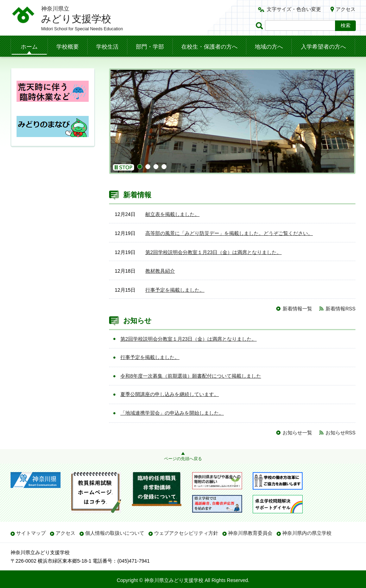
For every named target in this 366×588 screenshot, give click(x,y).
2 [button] (148, 167)
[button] (124, 167)
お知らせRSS (340, 433)
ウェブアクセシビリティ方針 (186, 533)
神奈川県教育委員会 (250, 533)
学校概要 (68, 47)
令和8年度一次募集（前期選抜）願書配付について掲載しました (191, 376)
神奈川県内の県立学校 (307, 533)
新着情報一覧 (297, 309)
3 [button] (156, 167)
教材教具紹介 (160, 271)
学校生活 (107, 47)
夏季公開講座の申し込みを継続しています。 (170, 394)
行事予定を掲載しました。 (175, 290)
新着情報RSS (340, 309)
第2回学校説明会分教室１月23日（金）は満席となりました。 (213, 252)
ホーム (29, 47)
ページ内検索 (260, 26)
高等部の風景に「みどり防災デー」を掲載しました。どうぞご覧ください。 (229, 233)
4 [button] (164, 167)
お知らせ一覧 (297, 433)
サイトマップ (31, 533)
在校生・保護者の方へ (209, 47)
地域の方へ (269, 47)
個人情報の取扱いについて (115, 533)
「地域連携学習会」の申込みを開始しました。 (172, 413)
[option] (232, 121)
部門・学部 (150, 47)
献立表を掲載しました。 (172, 214)
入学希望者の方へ (323, 47)
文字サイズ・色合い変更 (294, 9)
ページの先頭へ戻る (183, 459)
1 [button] (140, 167)
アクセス (346, 9)
